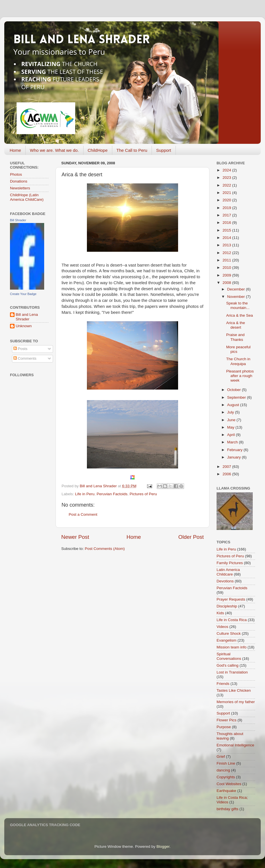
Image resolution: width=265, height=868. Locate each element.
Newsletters (20, 188)
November (237, 297)
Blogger (163, 846)
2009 (227, 275)
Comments (25, 358)
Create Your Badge (23, 294)
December (237, 289)
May (231, 427)
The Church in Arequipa (238, 361)
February (235, 450)
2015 (227, 230)
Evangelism (227, 640)
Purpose (224, 727)
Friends (223, 684)
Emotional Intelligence (235, 745)
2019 (227, 208)
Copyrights (226, 777)
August (234, 405)
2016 (227, 223)
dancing (223, 770)
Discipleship (227, 606)
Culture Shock (229, 633)
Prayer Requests (231, 599)
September (237, 397)
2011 (227, 260)
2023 (227, 178)
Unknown (24, 326)
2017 (227, 215)
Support (164, 150)
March (233, 442)
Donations (19, 181)
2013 (227, 245)
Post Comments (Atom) (105, 549)
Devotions (225, 581)
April (232, 435)
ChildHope (98, 150)
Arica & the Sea (240, 315)
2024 (227, 170)
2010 (227, 268)
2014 (227, 238)
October (235, 390)
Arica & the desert (236, 325)
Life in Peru (85, 494)
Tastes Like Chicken (234, 690)
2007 (227, 467)
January (235, 457)
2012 (227, 253)
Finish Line (226, 763)
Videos (222, 627)
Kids (220, 613)
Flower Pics (227, 720)
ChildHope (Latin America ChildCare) (27, 197)
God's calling (228, 665)
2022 (227, 185)
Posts (21, 349)
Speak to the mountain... (238, 305)
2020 (227, 200)
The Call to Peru (132, 150)
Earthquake (226, 791)
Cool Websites (229, 784)
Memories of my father (236, 702)
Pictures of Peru (143, 494)
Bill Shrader (18, 220)
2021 (227, 193)
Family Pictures (230, 563)
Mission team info (232, 647)
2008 (227, 283)
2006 (227, 474)
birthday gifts (228, 809)
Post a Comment (83, 514)
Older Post (191, 537)
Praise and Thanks (236, 337)
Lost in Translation (232, 672)
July (231, 412)
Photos (16, 174)
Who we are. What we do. (54, 150)
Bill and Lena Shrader (27, 317)
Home (15, 150)
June (232, 420)
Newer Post (75, 537)
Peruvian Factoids (112, 494)
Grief (221, 757)
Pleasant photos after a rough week (240, 376)
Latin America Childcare (228, 572)
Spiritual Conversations (229, 656)
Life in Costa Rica (232, 620)
